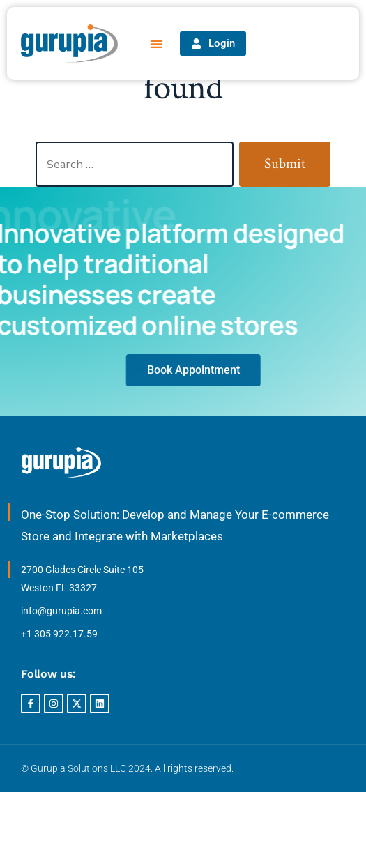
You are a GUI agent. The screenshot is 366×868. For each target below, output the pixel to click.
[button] (157, 44)
